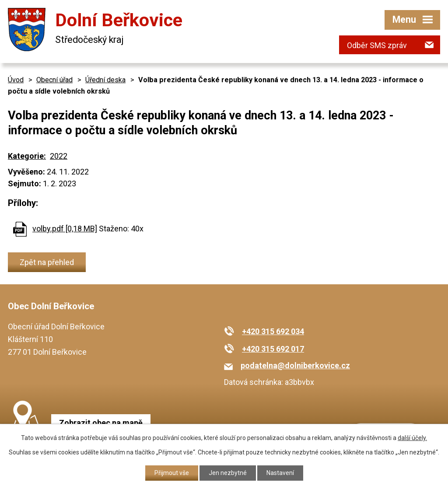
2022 (59, 156)
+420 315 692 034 (273, 331)
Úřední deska (105, 80)
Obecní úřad (54, 80)
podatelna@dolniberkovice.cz (295, 365)
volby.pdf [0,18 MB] (65, 229)
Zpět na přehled (47, 262)
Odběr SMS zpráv (377, 45)
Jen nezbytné (228, 473)
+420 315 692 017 (273, 349)
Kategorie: (27, 156)
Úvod (16, 80)
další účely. (412, 438)
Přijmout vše (172, 473)
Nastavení (280, 473)
